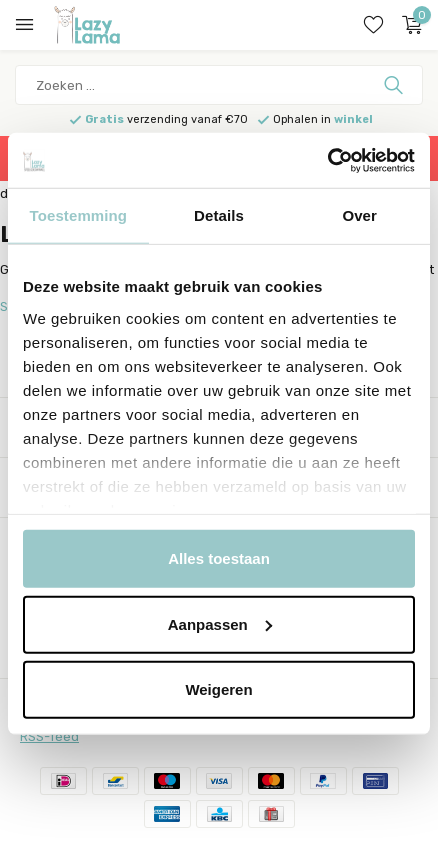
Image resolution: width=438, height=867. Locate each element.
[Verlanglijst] (373, 25)
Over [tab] (359, 215)
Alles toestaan (219, 558)
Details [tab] (219, 215)
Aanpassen (220, 623)
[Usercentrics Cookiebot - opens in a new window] (327, 160)
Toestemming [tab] (79, 215)
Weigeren (218, 689)
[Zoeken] (219, 85)
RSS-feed (49, 736)
